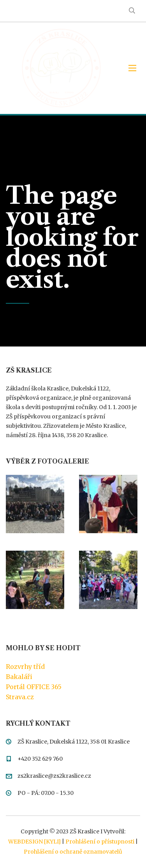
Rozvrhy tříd (25, 667)
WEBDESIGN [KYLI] (34, 842)
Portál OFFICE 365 (34, 687)
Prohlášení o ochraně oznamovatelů (73, 852)
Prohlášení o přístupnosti (100, 842)
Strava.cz (20, 697)
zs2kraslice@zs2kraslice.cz (54, 776)
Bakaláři (19, 677)
